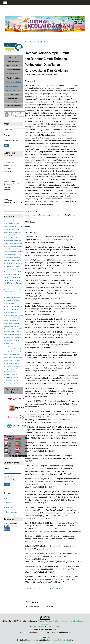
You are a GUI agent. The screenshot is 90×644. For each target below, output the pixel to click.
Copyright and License (13, 86)
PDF (27, 225)
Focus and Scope (13, 65)
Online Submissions (13, 74)
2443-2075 (40, 627)
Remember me (12, 140)
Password (8, 135)
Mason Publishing (32, 640)
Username (8, 130)
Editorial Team (13, 57)
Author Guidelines (13, 70)
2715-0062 (56, 627)
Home (27, 42)
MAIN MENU (5, 3)
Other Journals (11, 512)
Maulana (47, 42)
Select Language (10, 523)
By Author (10, 503)
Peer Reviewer (13, 61)
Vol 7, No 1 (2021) (36, 42)
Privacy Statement (13, 90)
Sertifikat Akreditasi (13, 106)
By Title (9, 507)
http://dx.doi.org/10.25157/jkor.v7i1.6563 (45, 588)
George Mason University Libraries (60, 640)
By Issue (9, 498)
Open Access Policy (13, 82)
